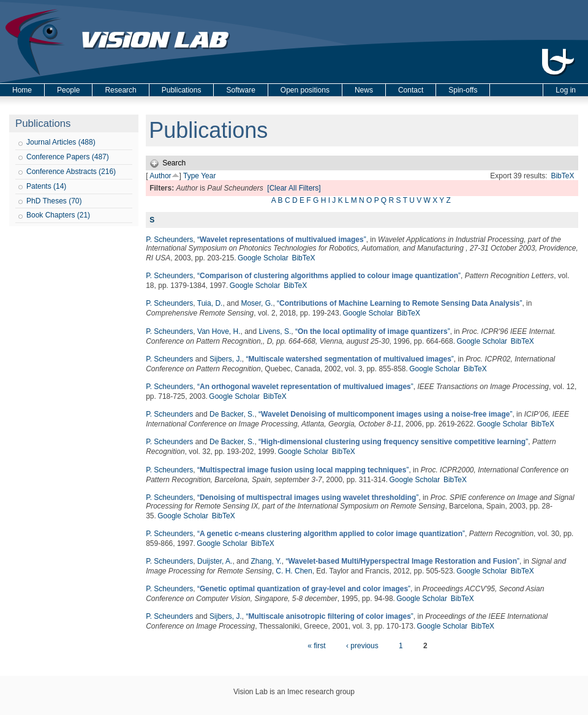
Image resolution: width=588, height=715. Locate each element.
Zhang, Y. (266, 561)
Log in (566, 90)
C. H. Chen (294, 571)
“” (282, 240)
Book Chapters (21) (58, 215)
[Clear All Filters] (294, 188)
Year (208, 176)
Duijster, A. (215, 561)
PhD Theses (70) (54, 201)
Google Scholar (263, 258)
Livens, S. (275, 331)
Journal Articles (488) (61, 142)
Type (191, 176)
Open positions (305, 90)
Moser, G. (257, 303)
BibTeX (562, 176)
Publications (182, 90)
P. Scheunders (169, 240)
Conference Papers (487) (68, 157)
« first (316, 646)
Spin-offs (463, 90)
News (364, 90)
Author (160, 176)
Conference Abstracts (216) (71, 172)
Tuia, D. (210, 303)
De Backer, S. (232, 414)
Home (22, 90)
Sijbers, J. (226, 359)
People (68, 90)
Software (240, 90)
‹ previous (362, 646)
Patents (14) (46, 186)
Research (120, 90)
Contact (411, 90)
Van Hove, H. (219, 331)
